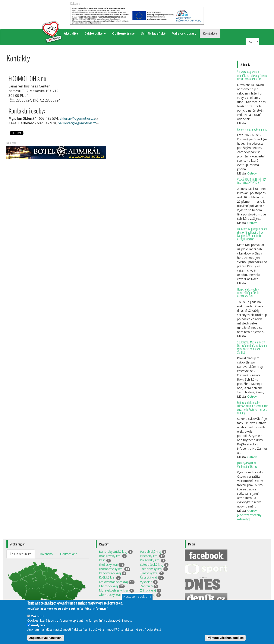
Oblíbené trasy (123, 33)
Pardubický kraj (151, 552)
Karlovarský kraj (110, 573)
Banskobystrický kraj (113, 552)
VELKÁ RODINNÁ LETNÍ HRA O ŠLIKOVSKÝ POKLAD (252, 181)
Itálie (102, 560)
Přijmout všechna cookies (225, 638)
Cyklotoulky (95, 33)
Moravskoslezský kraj (114, 590)
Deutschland (69, 554)
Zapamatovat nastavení (46, 638)
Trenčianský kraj (151, 569)
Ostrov (252, 173)
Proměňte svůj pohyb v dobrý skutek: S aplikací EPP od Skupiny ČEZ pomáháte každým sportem (252, 234)
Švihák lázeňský (153, 33)
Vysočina (146, 582)
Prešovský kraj (150, 560)
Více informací (96, 608)
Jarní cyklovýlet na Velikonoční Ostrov (247, 465)
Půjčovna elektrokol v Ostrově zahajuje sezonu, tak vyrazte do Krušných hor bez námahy (252, 408)
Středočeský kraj (152, 565)
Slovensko (46, 554)
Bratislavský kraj (110, 556)
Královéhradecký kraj (113, 582)
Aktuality (71, 33)
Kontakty (210, 33)
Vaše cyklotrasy (184, 33)
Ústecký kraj (149, 577)
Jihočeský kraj (108, 565)
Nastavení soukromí (137, 597)
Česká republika (21, 554)
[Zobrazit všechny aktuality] (249, 517)
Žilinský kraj (148, 590)
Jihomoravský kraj (111, 569)
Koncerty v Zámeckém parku (252, 129)
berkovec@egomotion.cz (80, 123)
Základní (38, 616)
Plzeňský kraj (149, 556)
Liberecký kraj (108, 586)
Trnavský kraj (149, 573)
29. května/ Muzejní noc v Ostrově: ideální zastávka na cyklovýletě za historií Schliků (252, 347)
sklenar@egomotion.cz (81, 119)
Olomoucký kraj (110, 595)
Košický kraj (107, 577)
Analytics (38, 625)
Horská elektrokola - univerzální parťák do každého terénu (248, 293)
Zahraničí (146, 586)
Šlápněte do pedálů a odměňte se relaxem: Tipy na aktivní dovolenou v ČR (252, 75)
